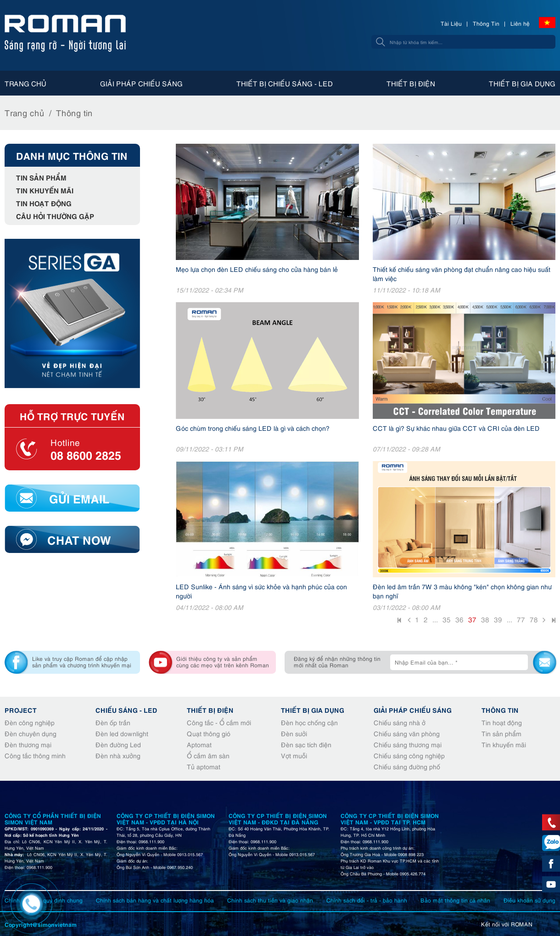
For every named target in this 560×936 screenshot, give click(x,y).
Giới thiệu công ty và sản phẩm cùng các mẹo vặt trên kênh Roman (223, 662)
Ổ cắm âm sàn (208, 755)
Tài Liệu (451, 23)
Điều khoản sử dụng (529, 900)
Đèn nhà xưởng (118, 755)
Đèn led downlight (122, 733)
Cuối (553, 621)
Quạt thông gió (209, 733)
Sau (544, 621)
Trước (409, 621)
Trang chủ (25, 83)
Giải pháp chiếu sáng (141, 83)
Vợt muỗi (294, 755)
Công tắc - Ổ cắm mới (219, 722)
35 (447, 619)
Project (21, 710)
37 (472, 619)
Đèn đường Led (118, 744)
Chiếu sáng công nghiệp (409, 755)
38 (485, 619)
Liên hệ (520, 23)
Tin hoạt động (44, 203)
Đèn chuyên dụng (31, 733)
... (435, 619)
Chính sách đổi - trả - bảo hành (367, 900)
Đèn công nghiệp (30, 722)
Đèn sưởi (294, 733)
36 (459, 619)
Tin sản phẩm (41, 177)
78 (534, 619)
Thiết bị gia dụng (522, 83)
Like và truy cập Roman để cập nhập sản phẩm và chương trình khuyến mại (82, 662)
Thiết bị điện (411, 83)
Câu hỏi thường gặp (55, 216)
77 (521, 619)
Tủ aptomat (204, 766)
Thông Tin (486, 23)
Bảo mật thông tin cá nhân (455, 900)
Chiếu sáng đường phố (407, 766)
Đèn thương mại (28, 744)
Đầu (400, 621)
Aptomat (199, 744)
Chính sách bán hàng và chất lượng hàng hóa (155, 900)
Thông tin (74, 112)
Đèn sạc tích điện (306, 744)
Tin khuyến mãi (45, 190)
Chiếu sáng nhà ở (400, 722)
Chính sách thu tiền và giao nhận (270, 900)
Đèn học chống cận (309, 722)
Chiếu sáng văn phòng (407, 733)
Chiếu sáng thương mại (408, 744)
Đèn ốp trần (113, 722)
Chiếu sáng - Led (126, 710)
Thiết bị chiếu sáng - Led (285, 83)
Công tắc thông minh (35, 755)
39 (498, 619)
